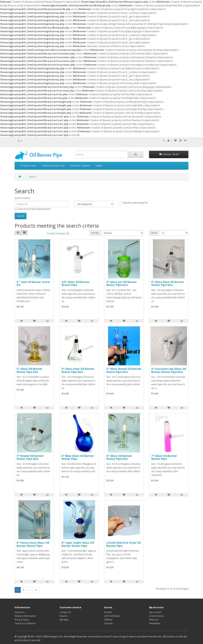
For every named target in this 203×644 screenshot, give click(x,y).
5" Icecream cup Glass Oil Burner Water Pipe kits (169, 370)
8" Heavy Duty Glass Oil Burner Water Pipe (33, 544)
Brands (108, 612)
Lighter (99, 166)
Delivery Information (25, 616)
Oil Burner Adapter (80, 166)
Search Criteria (22, 198)
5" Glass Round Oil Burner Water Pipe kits (124, 370)
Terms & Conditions (25, 623)
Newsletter (155, 623)
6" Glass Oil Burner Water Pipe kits (119, 457)
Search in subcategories (134, 203)
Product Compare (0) (58, 233)
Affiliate (108, 620)
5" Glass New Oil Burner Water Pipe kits (168, 283)
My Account (155, 612)
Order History (157, 616)
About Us (20, 612)
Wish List (154, 620)
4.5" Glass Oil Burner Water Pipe (76, 283)
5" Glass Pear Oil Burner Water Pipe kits (78, 370)
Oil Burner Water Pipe (53, 166)
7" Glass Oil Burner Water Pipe (164, 457)
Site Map (64, 620)
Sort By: (95, 233)
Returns (64, 616)
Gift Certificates (112, 616)
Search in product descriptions (33, 209)
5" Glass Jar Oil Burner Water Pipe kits (122, 283)
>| (36, 590)
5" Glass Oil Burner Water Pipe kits (29, 370)
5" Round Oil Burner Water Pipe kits (30, 457)
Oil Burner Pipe (28, 166)
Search (33, 177)
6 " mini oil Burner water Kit (33, 283)
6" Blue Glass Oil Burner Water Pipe (78, 457)
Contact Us (65, 612)
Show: (154, 233)
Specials (109, 623)
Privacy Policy (22, 620)
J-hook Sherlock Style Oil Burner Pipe (124, 544)
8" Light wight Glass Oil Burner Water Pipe (78, 544)
